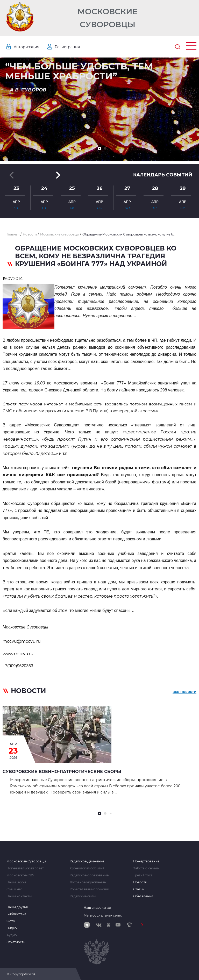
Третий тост (143, 875)
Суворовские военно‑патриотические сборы (62, 772)
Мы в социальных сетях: (103, 915)
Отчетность (16, 942)
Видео (12, 928)
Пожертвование (146, 861)
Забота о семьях (146, 868)
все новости (184, 692)
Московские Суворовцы (108, 18)
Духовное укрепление (88, 882)
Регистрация (67, 47)
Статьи (139, 889)
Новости (140, 882)
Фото (11, 921)
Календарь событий (163, 175)
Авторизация (26, 47)
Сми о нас (15, 889)
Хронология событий (87, 868)
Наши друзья (17, 907)
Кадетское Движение (87, 861)
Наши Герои (16, 882)
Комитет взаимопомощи (89, 889)
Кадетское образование (89, 875)
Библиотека (16, 914)
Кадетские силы (83, 896)
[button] (99, 148)
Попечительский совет (25, 868)
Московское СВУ (20, 875)
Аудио (12, 935)
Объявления (143, 896)
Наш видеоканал (97, 908)
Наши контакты (19, 896)
